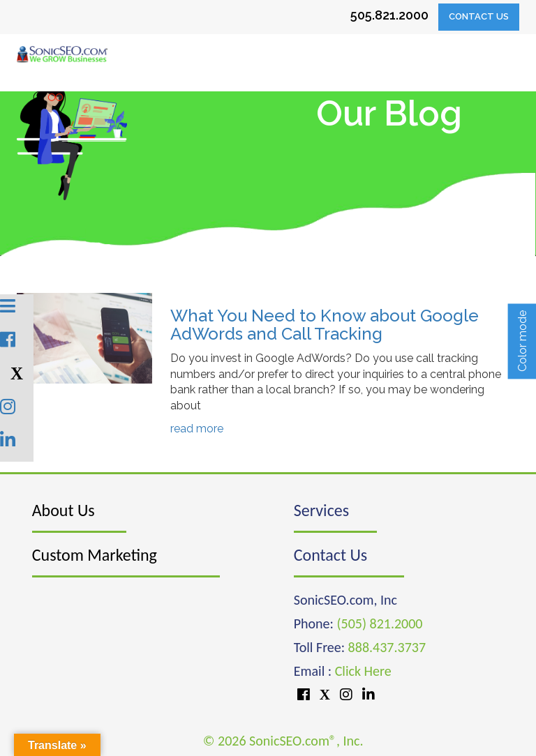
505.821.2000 (389, 15)
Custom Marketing (95, 555)
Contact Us (479, 16)
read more (197, 429)
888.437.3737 (387, 647)
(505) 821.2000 (379, 623)
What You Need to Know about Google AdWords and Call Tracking (325, 325)
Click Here (363, 671)
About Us (64, 510)
